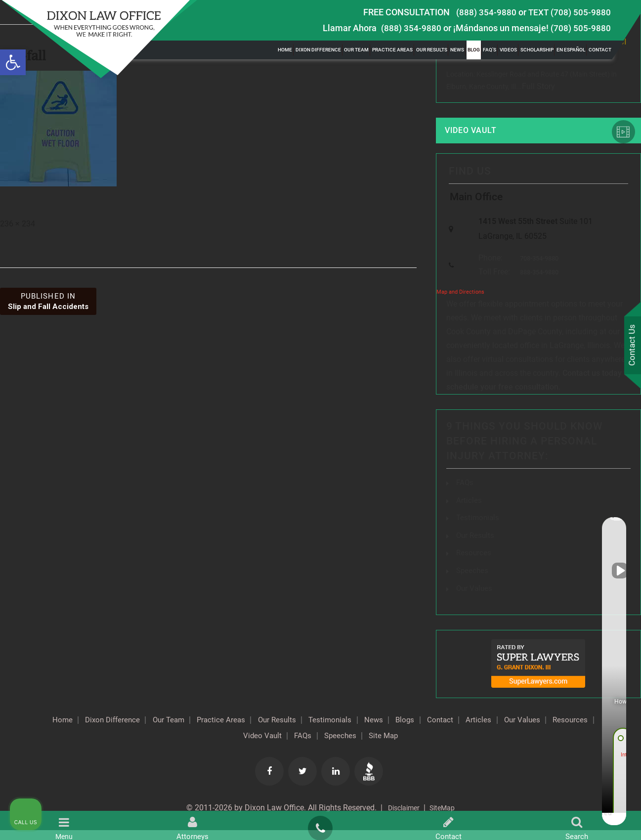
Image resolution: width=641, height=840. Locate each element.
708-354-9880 (537, 269)
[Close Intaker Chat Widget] (608, 524)
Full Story (538, 88)
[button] (13, 62)
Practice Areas (392, 50)
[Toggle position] (588, 524)
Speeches (397, 746)
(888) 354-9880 (486, 12)
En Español (571, 50)
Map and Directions (460, 304)
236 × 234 (18, 224)
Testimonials (384, 730)
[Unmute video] (466, 524)
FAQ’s (490, 50)
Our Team (356, 50)
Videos (508, 50)
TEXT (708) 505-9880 (569, 12)
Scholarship (537, 50)
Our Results (432, 50)
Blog (474, 50)
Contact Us (631, 347)
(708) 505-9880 (581, 28)
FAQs (465, 494)
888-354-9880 (537, 284)
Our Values (198, 746)
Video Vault (478, 134)
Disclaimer (401, 818)
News (457, 50)
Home (285, 50)
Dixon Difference (318, 50)
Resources (252, 746)
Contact (600, 50)
